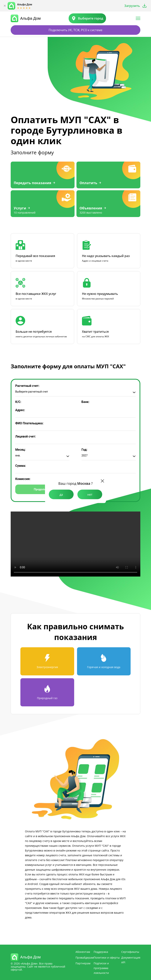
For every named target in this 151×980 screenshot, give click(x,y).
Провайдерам (85, 958)
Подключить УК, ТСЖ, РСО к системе (75, 30)
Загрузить (132, 6)
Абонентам (83, 952)
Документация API (131, 960)
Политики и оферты (107, 958)
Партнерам (83, 963)
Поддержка (101, 952)
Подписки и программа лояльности (101, 968)
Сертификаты (130, 952)
